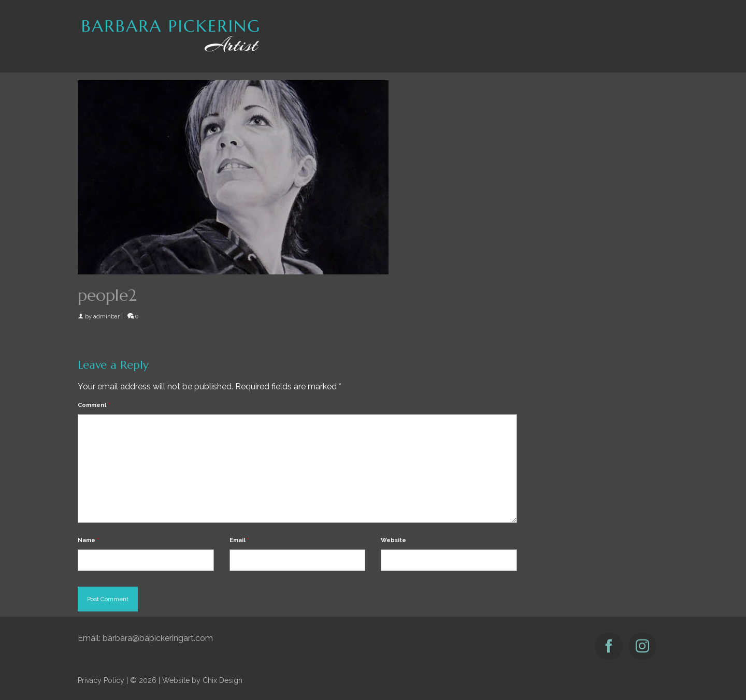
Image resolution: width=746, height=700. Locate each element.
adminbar (106, 317)
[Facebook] (609, 646)
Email (239, 540)
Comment (94, 405)
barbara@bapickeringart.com (158, 638)
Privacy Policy (101, 680)
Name (88, 540)
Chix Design (223, 680)
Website (393, 540)
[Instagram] (642, 646)
